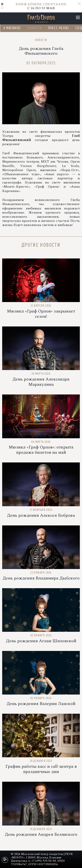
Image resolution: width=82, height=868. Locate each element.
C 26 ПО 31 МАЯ (41, 6)
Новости (34, 28)
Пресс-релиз (58, 28)
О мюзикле (12, 28)
